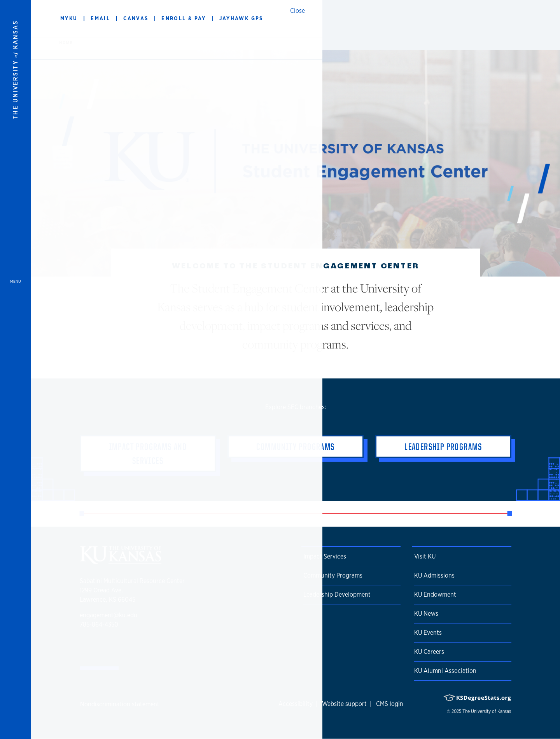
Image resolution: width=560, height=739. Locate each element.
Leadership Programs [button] (443, 447)
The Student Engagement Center (177, 18)
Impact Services (325, 556)
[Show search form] (526, 19)
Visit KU (425, 556)
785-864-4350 (99, 624)
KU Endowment (435, 595)
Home (66, 42)
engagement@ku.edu (108, 615)
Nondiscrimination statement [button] (120, 704)
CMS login (390, 704)
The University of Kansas (487, 711)
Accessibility (296, 704)
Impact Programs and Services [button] (148, 454)
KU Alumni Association (445, 671)
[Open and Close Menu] (16, 369)
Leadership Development (337, 595)
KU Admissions (434, 575)
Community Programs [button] (295, 447)
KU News (426, 614)
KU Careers (429, 652)
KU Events (428, 633)
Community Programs (333, 575)
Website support (344, 704)
